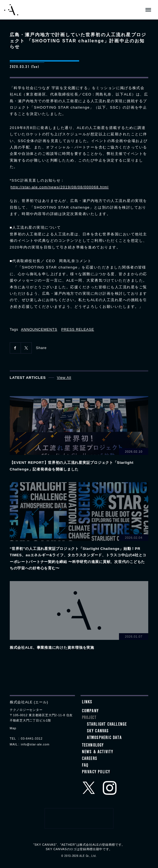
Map (13, 728)
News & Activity (98, 752)
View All (64, 378)
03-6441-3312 (32, 738)
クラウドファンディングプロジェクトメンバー (79, 818)
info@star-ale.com (35, 744)
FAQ (85, 766)
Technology (93, 746)
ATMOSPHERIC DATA (104, 738)
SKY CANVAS (98, 732)
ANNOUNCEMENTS (39, 329)
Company (90, 711)
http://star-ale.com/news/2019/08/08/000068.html (60, 187)
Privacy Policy (96, 772)
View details (79, 434)
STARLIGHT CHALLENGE (107, 725)
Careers (90, 759)
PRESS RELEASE (78, 329)
